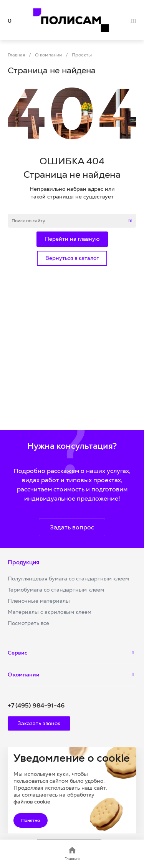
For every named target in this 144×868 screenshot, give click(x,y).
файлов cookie (32, 802)
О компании (24, 675)
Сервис (17, 653)
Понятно (31, 820)
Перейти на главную (72, 239)
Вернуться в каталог (72, 258)
